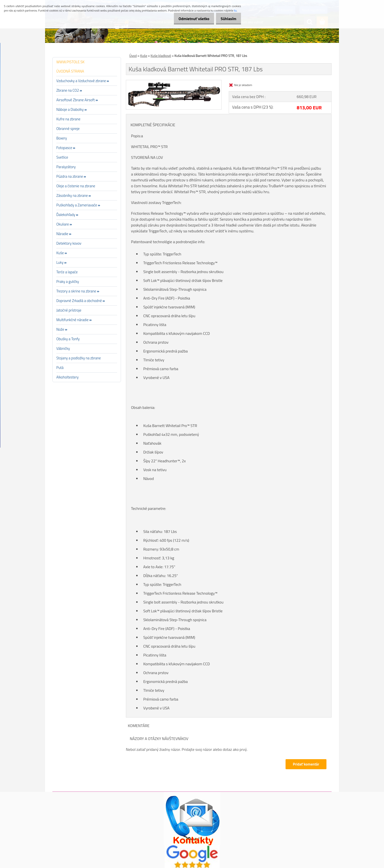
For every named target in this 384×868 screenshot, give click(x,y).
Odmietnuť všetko (190, 19)
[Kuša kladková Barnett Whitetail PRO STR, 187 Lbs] (174, 82)
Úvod (133, 56)
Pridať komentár (306, 764)
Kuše (144, 56)
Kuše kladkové (161, 56)
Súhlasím (227, 19)
